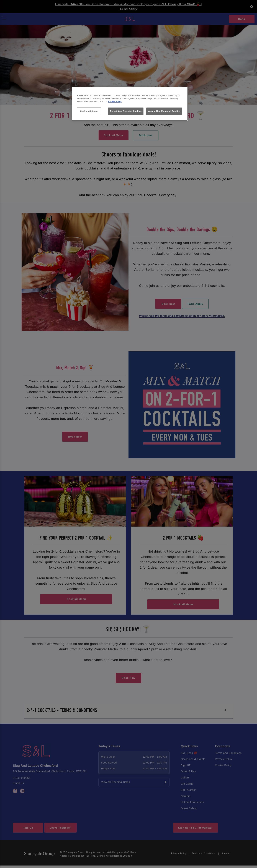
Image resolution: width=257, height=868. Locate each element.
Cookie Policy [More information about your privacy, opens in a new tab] (115, 101)
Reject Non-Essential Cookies (126, 111)
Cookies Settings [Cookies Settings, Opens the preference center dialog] (89, 111)
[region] (130, 104)
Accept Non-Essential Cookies (164, 111)
